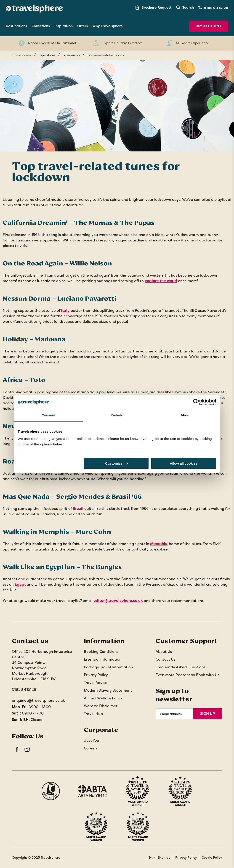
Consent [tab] (49, 415)
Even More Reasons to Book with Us (187, 675)
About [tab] (186, 415)
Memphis (159, 544)
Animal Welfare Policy (103, 698)
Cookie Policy (212, 857)
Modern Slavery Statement (108, 690)
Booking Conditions (101, 652)
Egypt (20, 584)
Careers (91, 748)
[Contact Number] (213, 8)
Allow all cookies (184, 463)
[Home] (34, 8)
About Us (164, 652)
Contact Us (165, 659)
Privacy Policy (96, 675)
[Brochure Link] (153, 8)
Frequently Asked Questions (181, 667)
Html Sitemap (160, 857)
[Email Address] (174, 714)
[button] (185, 8)
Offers (82, 26)
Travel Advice (96, 683)
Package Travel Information (108, 667)
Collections (41, 26)
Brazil (78, 509)
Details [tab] (117, 415)
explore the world (161, 281)
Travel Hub (93, 714)
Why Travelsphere (108, 26)
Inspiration (64, 26)
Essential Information (103, 659)
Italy (65, 311)
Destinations (16, 26)
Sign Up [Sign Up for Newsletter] (207, 714)
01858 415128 (24, 689)
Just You (92, 740)
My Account (209, 26)
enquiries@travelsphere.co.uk (38, 700)
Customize (117, 463)
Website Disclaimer (101, 706)
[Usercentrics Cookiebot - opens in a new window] (196, 402)
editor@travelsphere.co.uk (118, 601)
